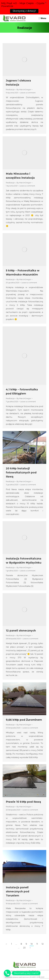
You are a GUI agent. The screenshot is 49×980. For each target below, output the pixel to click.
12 (43, 944)
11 (37, 944)
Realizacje (10, 90)
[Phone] (7, 973)
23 (24, 948)
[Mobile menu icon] (43, 18)
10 (32, 944)
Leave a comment (28, 93)
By (24, 90)
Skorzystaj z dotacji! (24, 11)
